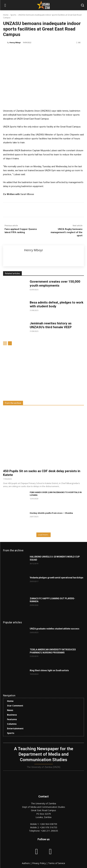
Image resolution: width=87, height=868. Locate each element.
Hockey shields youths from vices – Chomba (51, 513)
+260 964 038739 (48, 824)
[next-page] (10, 343)
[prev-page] (5, 343)
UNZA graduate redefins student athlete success (55, 629)
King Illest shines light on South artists (49, 670)
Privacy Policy (39, 863)
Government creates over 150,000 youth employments (55, 283)
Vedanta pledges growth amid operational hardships (57, 578)
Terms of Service (57, 863)
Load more (44, 535)
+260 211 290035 (49, 831)
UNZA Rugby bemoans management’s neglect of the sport (67, 232)
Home (6, 15)
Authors (26, 863)
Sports (13, 15)
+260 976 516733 (48, 827)
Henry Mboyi (15, 42)
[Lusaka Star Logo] (43, 5)
